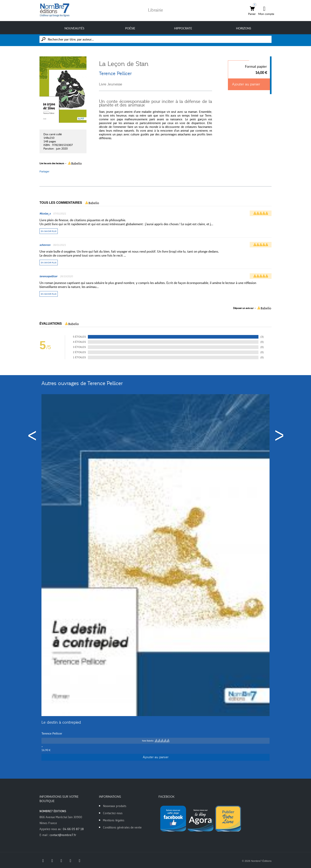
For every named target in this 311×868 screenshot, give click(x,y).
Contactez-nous (113, 813)
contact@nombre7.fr (63, 835)
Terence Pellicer (115, 73)
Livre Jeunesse (111, 84)
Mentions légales (114, 820)
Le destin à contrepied (61, 722)
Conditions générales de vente (122, 827)
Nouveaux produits (115, 806)
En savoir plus (49, 231)
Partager (44, 171)
